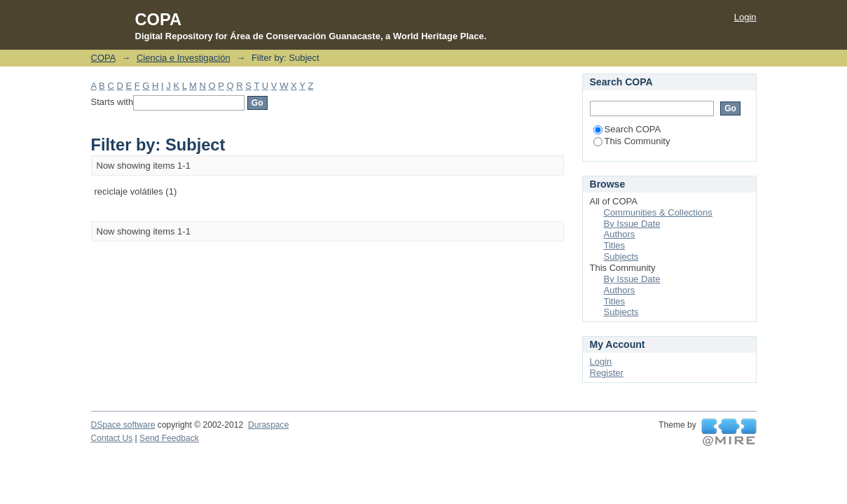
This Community (632, 141)
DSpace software (123, 425)
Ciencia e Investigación (184, 58)
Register (607, 373)
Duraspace (268, 425)
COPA (103, 58)
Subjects (621, 257)
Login (745, 17)
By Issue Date (632, 224)
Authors (620, 234)
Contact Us (112, 438)
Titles (615, 245)
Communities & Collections (658, 212)
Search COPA (627, 129)
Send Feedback (169, 438)
